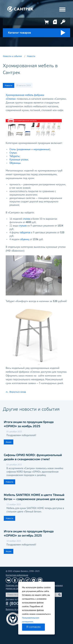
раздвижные (24, 149)
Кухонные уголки (19, 160)
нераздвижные (41, 149)
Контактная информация (17, 575)
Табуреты (15, 156)
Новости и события (12, 56)
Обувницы (15, 163)
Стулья (13, 153)
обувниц (25, 239)
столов (26, 219)
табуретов (25, 232)
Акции (9, 442)
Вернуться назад (18, 392)
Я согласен (33, 627)
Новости (31, 56)
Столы (13, 149)
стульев (23, 226)
